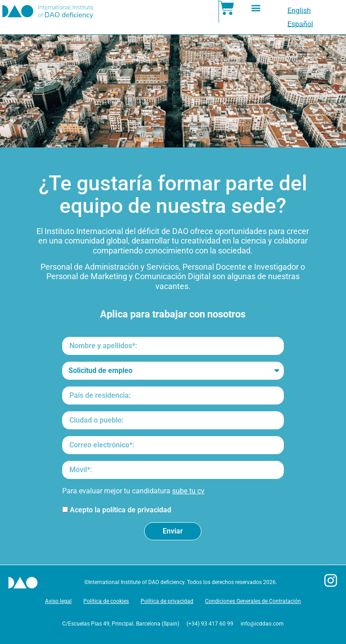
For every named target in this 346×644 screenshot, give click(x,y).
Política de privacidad (167, 601)
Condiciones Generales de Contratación (253, 601)
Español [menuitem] (300, 24)
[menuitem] (299, 11)
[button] (256, 7)
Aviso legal (58, 601)
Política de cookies (106, 601)
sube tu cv (188, 491)
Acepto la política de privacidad (121, 510)
